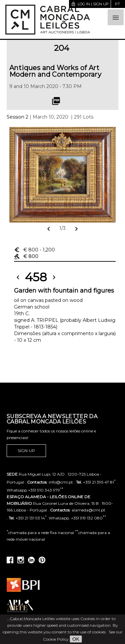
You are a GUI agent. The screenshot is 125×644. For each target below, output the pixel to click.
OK (76, 639)
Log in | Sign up (90, 4)
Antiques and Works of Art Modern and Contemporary (55, 71)
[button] (116, 17)
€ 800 (34, 250)
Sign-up (26, 451)
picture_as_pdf (56, 101)
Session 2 (17, 117)
